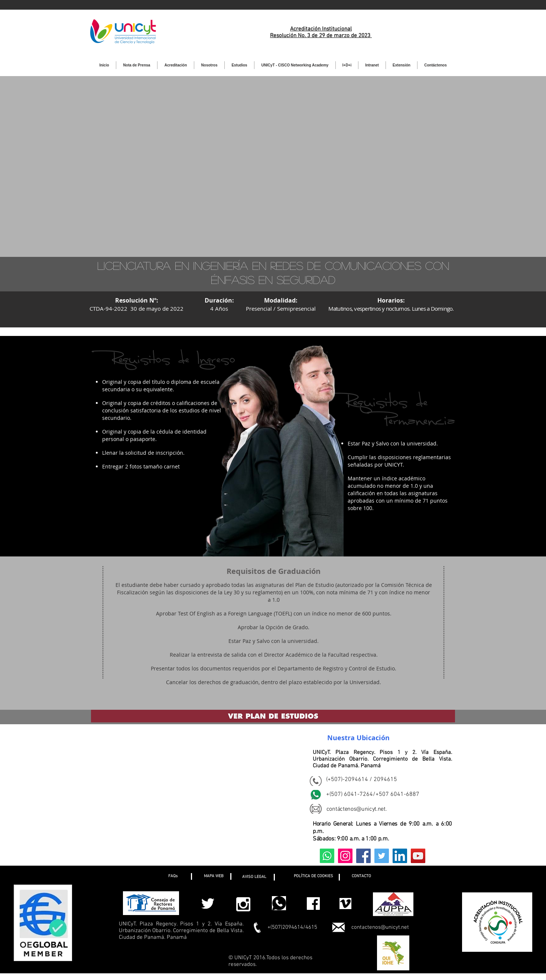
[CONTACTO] (361, 876)
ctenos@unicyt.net (363, 809)
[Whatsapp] (327, 856)
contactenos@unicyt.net (380, 927)
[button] (173, 876)
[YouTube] (418, 856)
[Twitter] (382, 856)
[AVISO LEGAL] (254, 877)
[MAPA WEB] (214, 876)
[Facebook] (363, 856)
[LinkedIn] (400, 856)
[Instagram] (345, 856)
